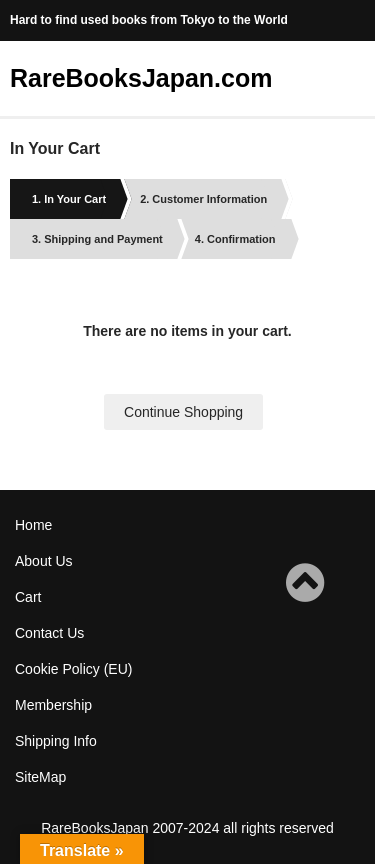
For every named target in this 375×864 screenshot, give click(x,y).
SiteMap (40, 777)
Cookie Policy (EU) (73, 669)
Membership (53, 705)
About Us (44, 561)
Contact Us (49, 633)
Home (33, 525)
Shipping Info (56, 741)
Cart (28, 597)
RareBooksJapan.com (141, 78)
